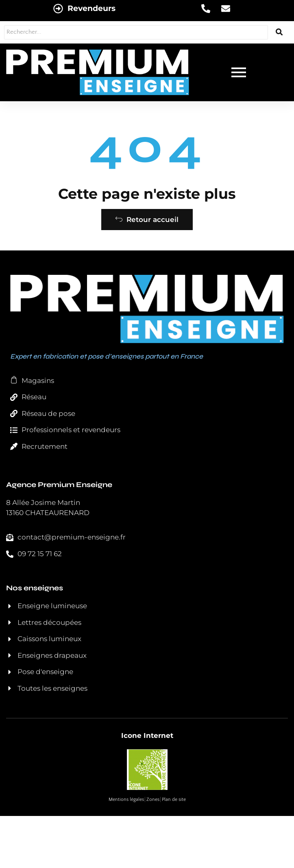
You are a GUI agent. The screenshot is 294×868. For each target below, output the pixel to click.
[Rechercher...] (136, 32)
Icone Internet (147, 735)
